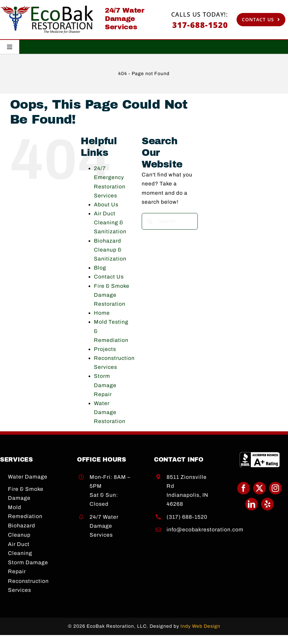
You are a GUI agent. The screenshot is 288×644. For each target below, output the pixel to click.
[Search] (150, 221)
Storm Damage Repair (105, 385)
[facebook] (244, 488)
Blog (100, 268)
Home (102, 313)
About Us (106, 205)
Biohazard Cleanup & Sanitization (110, 250)
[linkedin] (252, 504)
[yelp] (267, 504)
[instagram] (275, 488)
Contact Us (109, 277)
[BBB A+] (260, 454)
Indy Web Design (200, 626)
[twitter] (259, 488)
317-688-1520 (200, 25)
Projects (105, 349)
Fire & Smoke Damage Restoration (112, 295)
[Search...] (170, 221)
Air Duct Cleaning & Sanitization (110, 222)
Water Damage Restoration (110, 412)
